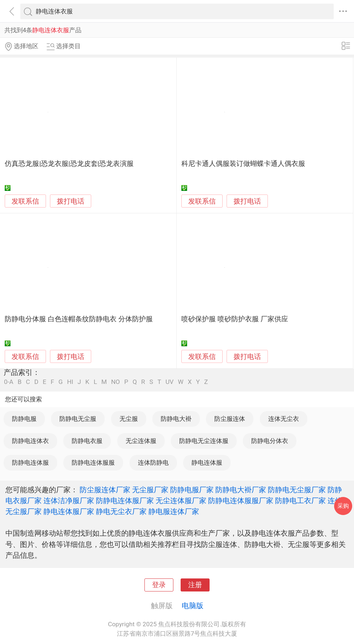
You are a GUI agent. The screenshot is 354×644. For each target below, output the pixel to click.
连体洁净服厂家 (69, 501)
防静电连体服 (30, 463)
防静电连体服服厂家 (241, 501)
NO (115, 382)
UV (169, 382)
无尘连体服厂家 (181, 501)
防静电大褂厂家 (241, 490)
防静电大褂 (176, 419)
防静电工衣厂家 (300, 501)
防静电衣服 (87, 441)
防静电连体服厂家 (125, 501)
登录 (159, 585)
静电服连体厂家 (174, 511)
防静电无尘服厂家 (297, 490)
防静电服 (24, 419)
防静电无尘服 (78, 419)
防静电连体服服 (93, 463)
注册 (195, 585)
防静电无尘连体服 (204, 441)
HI (70, 382)
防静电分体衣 (270, 441)
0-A (9, 382)
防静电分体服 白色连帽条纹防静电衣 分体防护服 (79, 319)
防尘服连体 (230, 419)
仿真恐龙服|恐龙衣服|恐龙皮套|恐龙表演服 (69, 164)
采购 (343, 506)
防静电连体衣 (30, 441)
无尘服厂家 (150, 490)
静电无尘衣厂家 (121, 511)
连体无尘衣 (284, 419)
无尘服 (129, 419)
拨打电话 (71, 201)
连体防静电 (153, 463)
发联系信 (25, 201)
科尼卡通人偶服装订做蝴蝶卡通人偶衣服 (243, 164)
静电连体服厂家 (69, 511)
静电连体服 (207, 463)
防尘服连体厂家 (105, 490)
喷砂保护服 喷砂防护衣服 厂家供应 (235, 319)
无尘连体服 (141, 441)
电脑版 (193, 606)
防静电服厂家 (192, 490)
